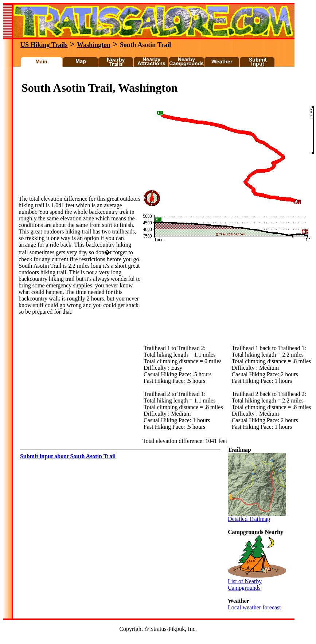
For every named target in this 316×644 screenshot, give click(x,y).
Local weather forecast (254, 607)
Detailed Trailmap (257, 516)
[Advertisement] (73, 150)
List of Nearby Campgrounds (257, 582)
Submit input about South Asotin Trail (68, 456)
